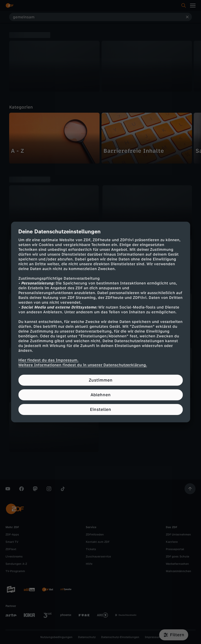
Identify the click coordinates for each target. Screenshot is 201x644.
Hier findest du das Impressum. (48, 360)
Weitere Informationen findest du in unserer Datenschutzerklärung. (83, 365)
